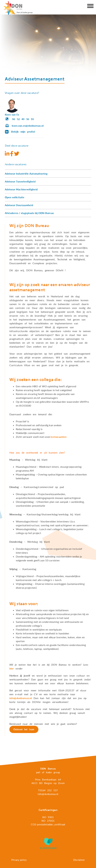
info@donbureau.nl (21, 698)
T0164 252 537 (48, 790)
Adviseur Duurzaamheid (19, 205)
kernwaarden (59, 437)
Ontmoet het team (24, 729)
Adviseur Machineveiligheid (21, 189)
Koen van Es (12, 114)
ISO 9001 (48, 817)
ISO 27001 (48, 821)
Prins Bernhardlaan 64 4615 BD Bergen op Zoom (48, 781)
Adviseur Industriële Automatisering (26, 174)
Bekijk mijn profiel (20, 132)
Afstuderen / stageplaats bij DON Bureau (29, 213)
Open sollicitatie (15, 197)
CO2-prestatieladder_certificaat (48, 824)
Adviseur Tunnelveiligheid (20, 181)
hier (12, 668)
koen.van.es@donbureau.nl (24, 126)
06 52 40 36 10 (19, 119)
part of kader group (48, 772)
